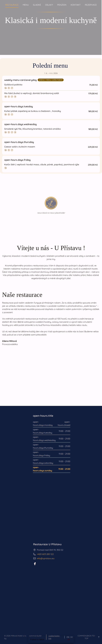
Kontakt (76, 5)
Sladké (37, 5)
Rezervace (91, 5)
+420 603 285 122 (45, 554)
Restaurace (12, 5)
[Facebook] (35, 564)
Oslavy (49, 5)
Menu (26, 5)
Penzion (62, 5)
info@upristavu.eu (46, 558)
